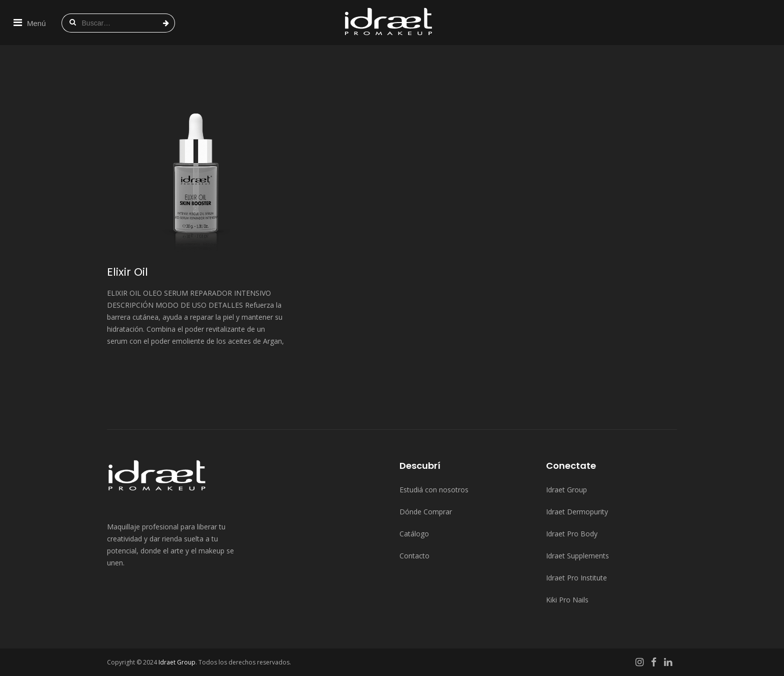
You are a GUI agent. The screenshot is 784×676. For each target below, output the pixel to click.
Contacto (414, 556)
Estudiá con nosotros (434, 490)
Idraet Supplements (577, 556)
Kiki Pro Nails (567, 600)
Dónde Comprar (426, 512)
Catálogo (414, 534)
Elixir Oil (127, 272)
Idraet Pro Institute (576, 578)
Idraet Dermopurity (577, 512)
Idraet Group (566, 490)
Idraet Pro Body (572, 534)
